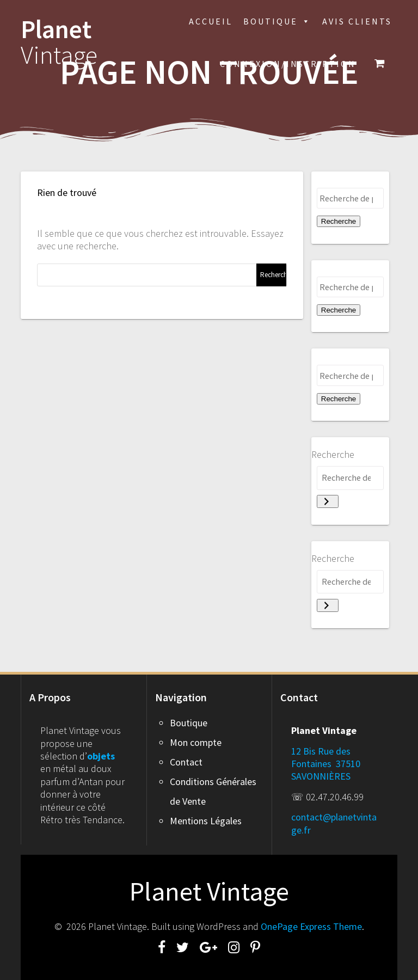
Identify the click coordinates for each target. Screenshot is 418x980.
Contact (186, 762)
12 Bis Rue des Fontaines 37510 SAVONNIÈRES (326, 764)
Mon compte (196, 742)
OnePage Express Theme (311, 926)
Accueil (211, 21)
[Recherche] (328, 501)
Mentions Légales (206, 821)
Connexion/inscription (288, 64)
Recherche (339, 221)
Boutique (277, 21)
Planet (59, 42)
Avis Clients (357, 21)
